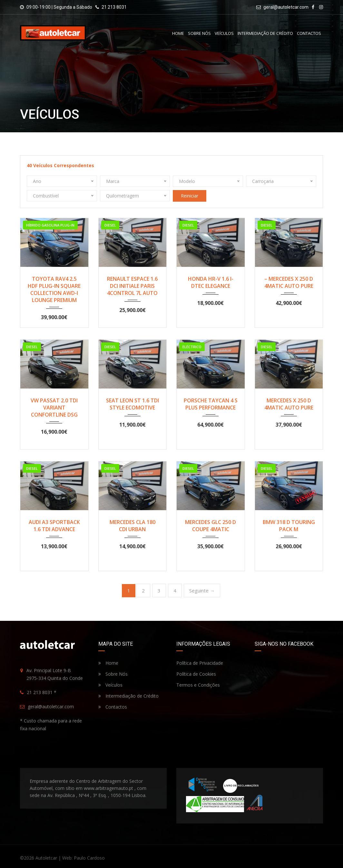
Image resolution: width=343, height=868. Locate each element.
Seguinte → (202, 590)
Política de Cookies (196, 674)
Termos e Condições (198, 685)
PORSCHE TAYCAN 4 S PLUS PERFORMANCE (211, 404)
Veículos (224, 33)
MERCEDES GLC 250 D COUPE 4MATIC (211, 526)
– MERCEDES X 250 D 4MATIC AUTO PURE (289, 282)
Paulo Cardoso (89, 858)
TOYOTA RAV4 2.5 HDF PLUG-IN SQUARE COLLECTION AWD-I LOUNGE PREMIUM (54, 289)
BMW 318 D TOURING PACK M (289, 526)
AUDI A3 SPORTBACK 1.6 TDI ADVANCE (54, 526)
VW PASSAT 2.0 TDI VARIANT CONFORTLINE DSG (54, 408)
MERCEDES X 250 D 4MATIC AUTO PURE (289, 404)
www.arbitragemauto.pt (108, 788)
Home (178, 33)
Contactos (309, 33)
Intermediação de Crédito (265, 33)
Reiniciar (190, 196)
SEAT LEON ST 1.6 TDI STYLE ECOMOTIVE (132, 404)
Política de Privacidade (200, 663)
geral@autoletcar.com (286, 7)
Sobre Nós (199, 33)
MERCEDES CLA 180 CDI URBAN (132, 526)
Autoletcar (46, 858)
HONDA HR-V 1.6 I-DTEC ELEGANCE (211, 282)
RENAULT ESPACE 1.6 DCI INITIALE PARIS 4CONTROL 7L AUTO (132, 286)
